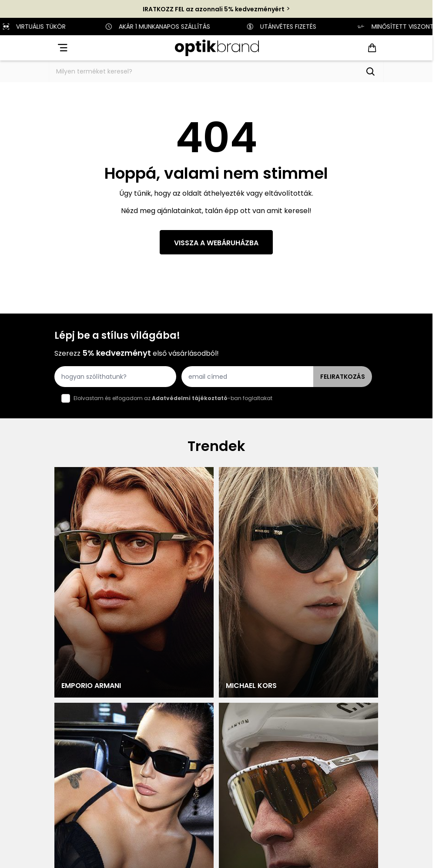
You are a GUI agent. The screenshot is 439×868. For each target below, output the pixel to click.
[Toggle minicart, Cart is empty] (372, 48)
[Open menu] (62, 48)
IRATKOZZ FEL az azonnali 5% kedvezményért (214, 9)
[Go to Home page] (217, 48)
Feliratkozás (343, 377)
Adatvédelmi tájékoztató (190, 398)
